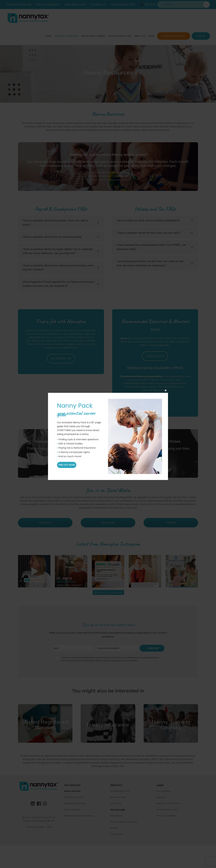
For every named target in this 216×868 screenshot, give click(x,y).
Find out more (67, 465)
